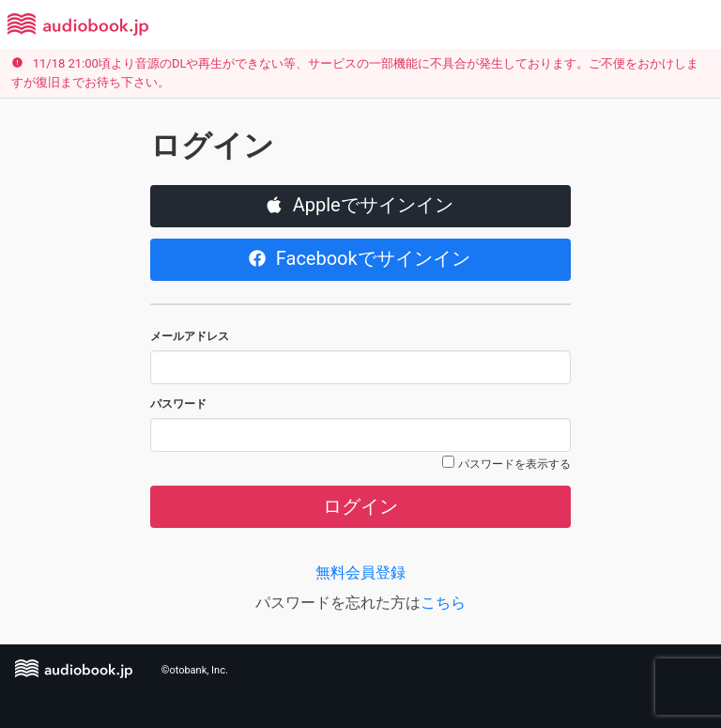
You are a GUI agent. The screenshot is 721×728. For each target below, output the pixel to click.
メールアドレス (190, 336)
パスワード (178, 404)
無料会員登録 (360, 573)
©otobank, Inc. (195, 670)
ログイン (360, 506)
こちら (443, 603)
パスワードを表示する (514, 464)
